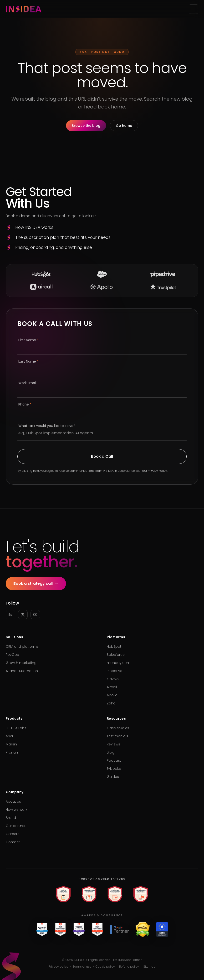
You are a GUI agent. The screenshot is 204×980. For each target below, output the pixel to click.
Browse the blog (86, 126)
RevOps (12, 655)
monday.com (119, 663)
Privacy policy (59, 967)
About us (13, 801)
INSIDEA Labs (16, 728)
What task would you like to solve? (47, 426)
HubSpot (114, 646)
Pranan (12, 752)
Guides (113, 777)
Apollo (112, 695)
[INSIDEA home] (24, 9)
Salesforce (116, 655)
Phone (25, 404)
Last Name (28, 361)
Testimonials (117, 736)
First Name (28, 340)
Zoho (111, 703)
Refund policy (129, 967)
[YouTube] (35, 615)
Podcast (114, 760)
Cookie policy (105, 967)
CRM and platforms (22, 646)
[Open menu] (194, 9)
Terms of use (82, 967)
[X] (23, 615)
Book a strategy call (36, 584)
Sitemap (149, 967)
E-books (114, 769)
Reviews (113, 744)
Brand (11, 818)
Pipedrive (115, 671)
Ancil (10, 736)
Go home (124, 126)
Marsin (11, 744)
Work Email (29, 383)
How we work (17, 810)
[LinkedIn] (10, 615)
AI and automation (22, 671)
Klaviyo (113, 679)
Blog (111, 752)
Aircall (112, 687)
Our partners (17, 826)
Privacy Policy (157, 471)
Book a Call (102, 456)
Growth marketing (21, 663)
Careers (13, 834)
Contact (13, 842)
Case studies (118, 728)
